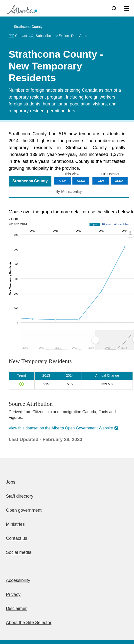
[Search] (114, 8)
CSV (101, 181)
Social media (19, 552)
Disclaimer (16, 609)
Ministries (15, 524)
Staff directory (20, 496)
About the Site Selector (29, 623)
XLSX (119, 181)
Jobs (11, 482)
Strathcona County (28, 27)
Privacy (13, 594)
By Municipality (69, 192)
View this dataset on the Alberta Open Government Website (61, 428)
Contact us (17, 538)
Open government (24, 510)
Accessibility (18, 580)
